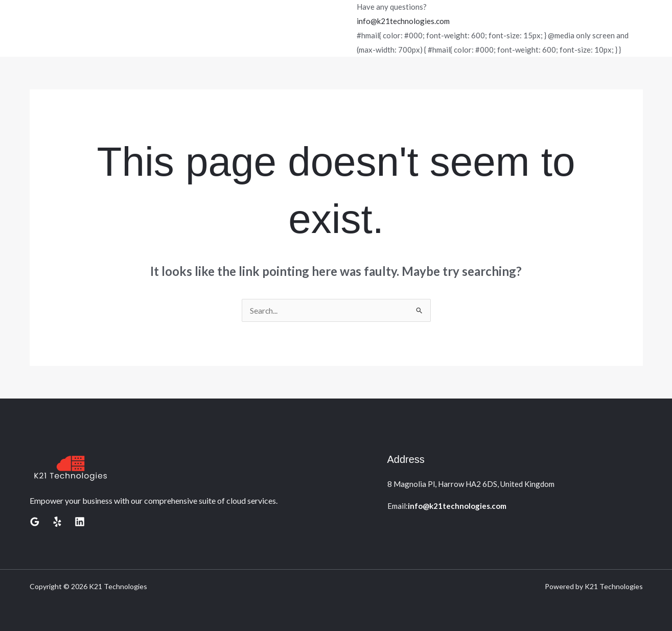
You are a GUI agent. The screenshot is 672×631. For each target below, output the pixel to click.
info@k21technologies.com (403, 21)
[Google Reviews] (35, 522)
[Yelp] (57, 522)
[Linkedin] (80, 522)
